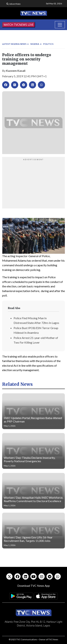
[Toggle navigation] (60, 25)
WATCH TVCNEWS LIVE (19, 25)
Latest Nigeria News (14, 44)
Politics (48, 44)
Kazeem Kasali (16, 71)
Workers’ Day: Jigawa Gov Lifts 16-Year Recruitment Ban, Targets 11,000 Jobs (28, 539)
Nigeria (35, 44)
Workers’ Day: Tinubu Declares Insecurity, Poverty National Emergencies (29, 459)
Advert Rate (15, 4)
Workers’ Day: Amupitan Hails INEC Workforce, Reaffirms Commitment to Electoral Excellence (33, 499)
